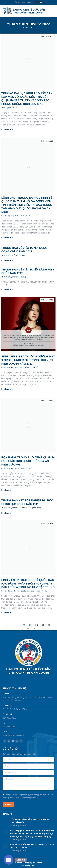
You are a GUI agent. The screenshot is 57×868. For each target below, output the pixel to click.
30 (37, 625)
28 (24, 625)
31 (43, 625)
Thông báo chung (19, 255)
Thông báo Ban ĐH (19, 508)
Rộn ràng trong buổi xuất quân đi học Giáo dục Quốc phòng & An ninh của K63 (28, 461)
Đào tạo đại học (7, 216)
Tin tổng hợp (6, 108)
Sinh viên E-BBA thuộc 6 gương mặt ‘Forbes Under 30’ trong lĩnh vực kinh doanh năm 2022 (28, 360)
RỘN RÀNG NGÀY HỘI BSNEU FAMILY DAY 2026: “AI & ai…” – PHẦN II (32, 846)
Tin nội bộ (18, 367)
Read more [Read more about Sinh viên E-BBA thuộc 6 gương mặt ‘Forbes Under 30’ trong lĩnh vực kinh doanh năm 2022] (7, 389)
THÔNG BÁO (6, 255)
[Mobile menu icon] (52, 11)
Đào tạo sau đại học (22, 591)
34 (28, 628)
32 (49, 625)
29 (30, 625)
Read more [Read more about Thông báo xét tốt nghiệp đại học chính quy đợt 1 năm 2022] (7, 513)
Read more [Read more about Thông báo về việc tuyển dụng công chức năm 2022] (7, 260)
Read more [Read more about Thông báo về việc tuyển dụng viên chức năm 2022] (7, 290)
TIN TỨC (15, 108)
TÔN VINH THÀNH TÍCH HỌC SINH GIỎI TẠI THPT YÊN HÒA (30, 821)
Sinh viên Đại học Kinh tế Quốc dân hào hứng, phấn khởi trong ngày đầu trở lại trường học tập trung (28, 584)
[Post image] (5, 821)
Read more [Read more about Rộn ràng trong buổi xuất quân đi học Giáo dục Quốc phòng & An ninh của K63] (7, 490)
